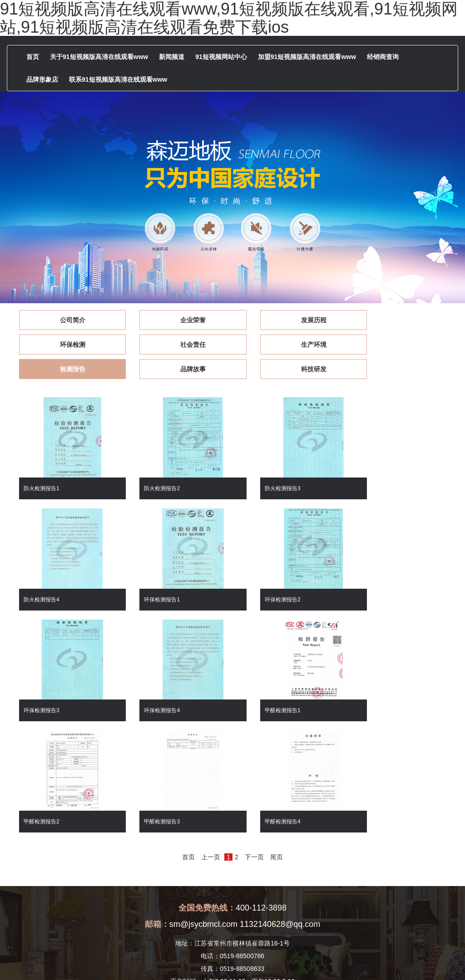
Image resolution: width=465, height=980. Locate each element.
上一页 (211, 723)
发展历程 (287, 320)
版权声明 (330, 960)
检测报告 (287, 345)
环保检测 (398, 320)
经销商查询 (383, 57)
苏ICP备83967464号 (286, 960)
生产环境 (178, 345)
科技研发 (67, 369)
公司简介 (67, 320)
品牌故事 (398, 345)
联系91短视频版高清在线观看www (118, 79)
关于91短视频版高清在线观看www (99, 57)
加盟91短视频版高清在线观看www (307, 57)
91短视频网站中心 (221, 57)
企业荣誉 (178, 320)
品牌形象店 (42, 79)
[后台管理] (359, 960)
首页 (33, 57)
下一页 (254, 723)
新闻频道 (172, 57)
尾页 (277, 723)
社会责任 (67, 345)
